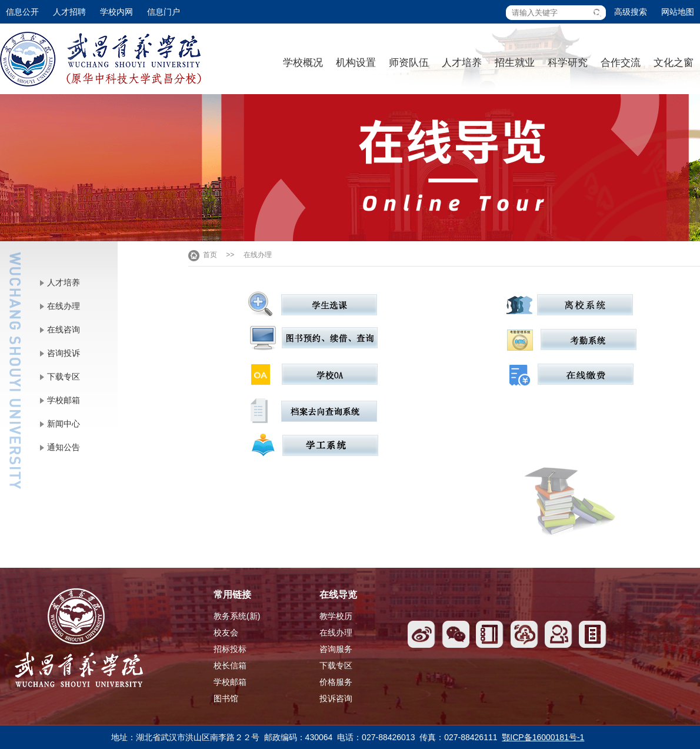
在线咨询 (64, 329)
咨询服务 (336, 649)
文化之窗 (674, 63)
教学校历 (336, 616)
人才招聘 (69, 12)
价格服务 (336, 682)
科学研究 (568, 63)
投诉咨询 (336, 698)
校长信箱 (230, 665)
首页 (210, 255)
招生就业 (515, 63)
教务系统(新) (237, 616)
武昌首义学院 (101, 59)
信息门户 (164, 12)
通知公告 (64, 447)
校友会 (226, 633)
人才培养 (462, 63)
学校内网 (116, 12)
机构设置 (356, 63)
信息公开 (22, 12)
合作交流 (621, 63)
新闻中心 (64, 424)
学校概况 (303, 63)
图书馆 (226, 698)
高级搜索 (631, 12)
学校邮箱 (64, 400)
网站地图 (678, 12)
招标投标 (230, 649)
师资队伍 (409, 63)
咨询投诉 (64, 353)
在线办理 (64, 306)
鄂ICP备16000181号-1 (543, 737)
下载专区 (64, 377)
